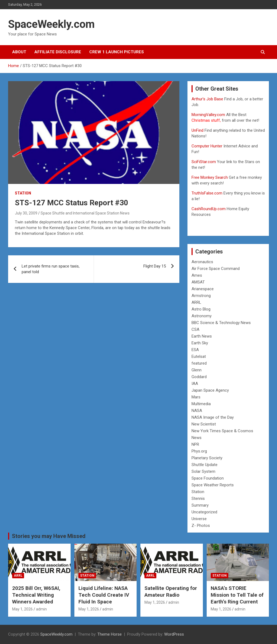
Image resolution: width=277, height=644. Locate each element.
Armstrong (201, 296)
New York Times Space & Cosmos (222, 431)
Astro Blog (201, 309)
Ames (197, 275)
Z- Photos (201, 526)
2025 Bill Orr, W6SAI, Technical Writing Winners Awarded (36, 595)
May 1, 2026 (22, 609)
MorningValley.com (208, 115)
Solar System (203, 471)
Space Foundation (208, 478)
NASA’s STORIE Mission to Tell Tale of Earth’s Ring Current (237, 595)
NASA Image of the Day (213, 417)
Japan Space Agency (210, 390)
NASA (197, 411)
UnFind (198, 130)
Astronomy (202, 316)
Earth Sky (200, 343)
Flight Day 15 (155, 266)
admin (41, 609)
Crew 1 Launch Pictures (117, 52)
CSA (195, 329)
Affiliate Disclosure (58, 52)
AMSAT (198, 282)
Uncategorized (204, 512)
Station (23, 193)
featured (199, 363)
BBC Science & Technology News (221, 323)
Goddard (199, 377)
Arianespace (203, 289)
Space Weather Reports (213, 485)
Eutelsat (199, 356)
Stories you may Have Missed (49, 536)
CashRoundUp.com (209, 209)
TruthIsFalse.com (207, 193)
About (19, 52)
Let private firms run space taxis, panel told (51, 269)
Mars (196, 397)
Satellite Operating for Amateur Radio (171, 592)
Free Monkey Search (210, 177)
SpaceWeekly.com (51, 24)
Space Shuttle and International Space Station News (85, 213)
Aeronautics (202, 262)
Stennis (198, 498)
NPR (195, 444)
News (197, 438)
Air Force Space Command (216, 269)
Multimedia (201, 404)
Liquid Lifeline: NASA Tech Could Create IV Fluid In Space (104, 595)
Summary (200, 505)
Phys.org (199, 451)
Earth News (202, 336)
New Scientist (204, 424)
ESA (195, 350)
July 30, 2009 (26, 213)
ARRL (196, 302)
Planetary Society (207, 458)
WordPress (174, 634)
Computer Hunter (207, 146)
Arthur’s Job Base (208, 99)
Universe (199, 519)
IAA (195, 384)
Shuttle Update (205, 465)
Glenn (197, 370)
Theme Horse (110, 634)
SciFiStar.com (204, 162)
